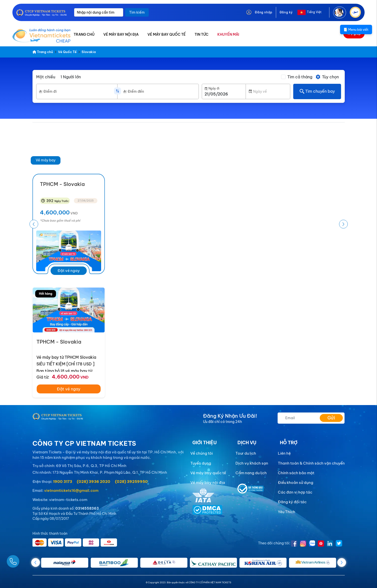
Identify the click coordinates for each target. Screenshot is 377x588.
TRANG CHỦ (84, 34)
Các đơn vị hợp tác (295, 492)
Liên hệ (284, 453)
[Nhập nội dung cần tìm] (99, 12)
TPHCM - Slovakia (59, 342)
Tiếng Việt (314, 12)
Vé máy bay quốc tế (208, 473)
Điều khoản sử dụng (296, 483)
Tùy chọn (327, 77)
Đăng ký (286, 12)
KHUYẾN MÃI (228, 34)
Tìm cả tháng (300, 77)
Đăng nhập (263, 12)
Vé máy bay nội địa (208, 483)
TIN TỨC (202, 34)
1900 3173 (63, 482)
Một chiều (46, 77)
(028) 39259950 (131, 482)
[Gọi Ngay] (25, 559)
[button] (343, 224)
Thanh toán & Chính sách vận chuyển (311, 463)
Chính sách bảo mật (296, 473)
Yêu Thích (287, 512)
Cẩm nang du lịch (251, 473)
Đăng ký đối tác (292, 502)
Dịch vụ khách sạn (252, 463)
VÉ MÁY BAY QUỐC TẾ (167, 34)
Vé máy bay (46, 160)
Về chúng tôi (202, 453)
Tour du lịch (246, 453)
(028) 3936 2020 (94, 482)
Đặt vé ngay (69, 271)
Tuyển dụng (201, 463)
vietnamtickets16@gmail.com (71, 490)
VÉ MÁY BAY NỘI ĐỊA (121, 34)
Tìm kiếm (137, 12)
